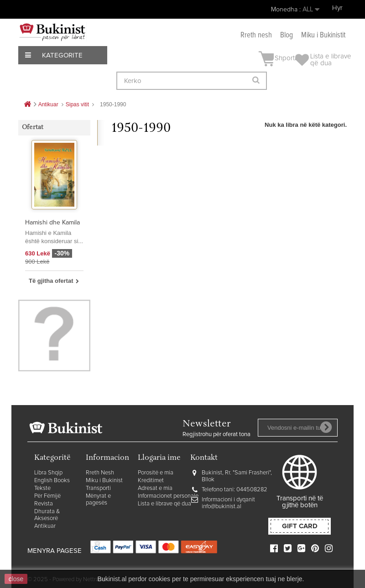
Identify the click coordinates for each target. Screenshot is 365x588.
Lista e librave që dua (164, 504)
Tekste (42, 488)
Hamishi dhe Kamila (52, 223)
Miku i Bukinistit (323, 35)
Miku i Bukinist (104, 481)
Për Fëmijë (47, 496)
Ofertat (33, 128)
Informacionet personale (168, 496)
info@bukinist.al (222, 507)
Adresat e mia (155, 488)
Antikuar (45, 526)
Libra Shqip (48, 473)
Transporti (98, 488)
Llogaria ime (159, 458)
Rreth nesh (256, 35)
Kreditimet (151, 481)
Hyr (337, 8)
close (16, 579)
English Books (52, 481)
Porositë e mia (156, 473)
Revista (44, 504)
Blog (287, 35)
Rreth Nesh (100, 473)
